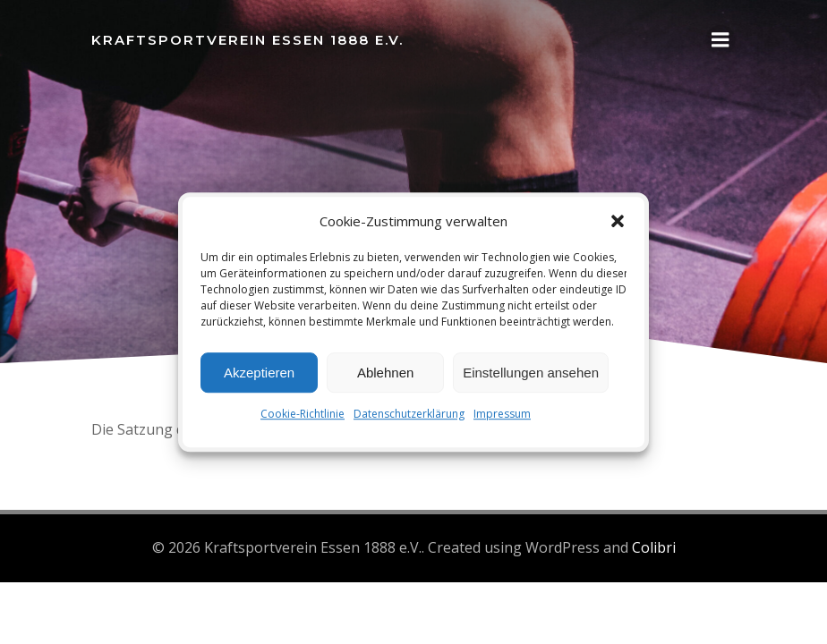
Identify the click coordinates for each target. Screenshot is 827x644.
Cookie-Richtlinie (303, 414)
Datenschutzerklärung (409, 414)
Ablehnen (385, 373)
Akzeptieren (259, 373)
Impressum (502, 414)
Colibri (654, 547)
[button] (618, 221)
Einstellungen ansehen (531, 373)
